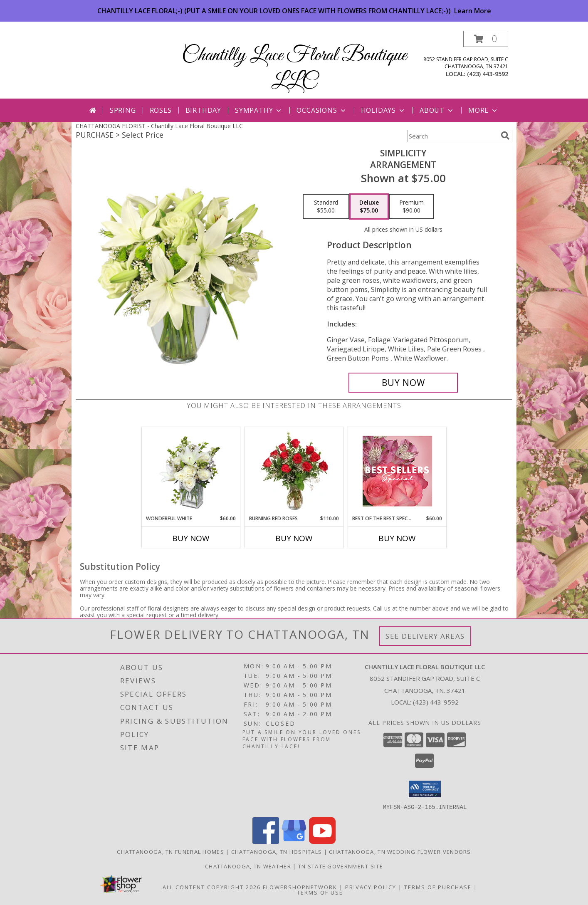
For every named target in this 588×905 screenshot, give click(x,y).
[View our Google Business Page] (294, 841)
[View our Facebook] (266, 841)
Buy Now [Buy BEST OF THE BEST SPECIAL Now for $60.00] (397, 538)
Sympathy (259, 110)
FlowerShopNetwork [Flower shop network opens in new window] (300, 887)
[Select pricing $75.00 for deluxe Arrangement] (369, 207)
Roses (161, 110)
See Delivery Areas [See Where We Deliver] (425, 636)
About (437, 110)
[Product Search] (452, 136)
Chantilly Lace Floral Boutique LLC (294, 69)
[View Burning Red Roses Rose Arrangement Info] (294, 471)
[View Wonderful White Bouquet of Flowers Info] (191, 471)
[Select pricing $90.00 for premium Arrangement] (411, 207)
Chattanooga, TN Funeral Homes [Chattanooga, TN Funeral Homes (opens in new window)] (170, 851)
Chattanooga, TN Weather (248, 866)
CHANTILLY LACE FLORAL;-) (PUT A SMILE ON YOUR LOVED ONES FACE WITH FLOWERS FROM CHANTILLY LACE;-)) (294, 11)
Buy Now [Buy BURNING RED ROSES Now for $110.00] (294, 538)
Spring (123, 110)
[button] (486, 39)
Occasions (322, 110)
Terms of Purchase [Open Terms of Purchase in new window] (438, 887)
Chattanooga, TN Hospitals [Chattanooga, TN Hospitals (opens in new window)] (277, 851)
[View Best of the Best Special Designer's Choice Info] (397, 471)
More (483, 110)
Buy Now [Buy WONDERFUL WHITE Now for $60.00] (191, 538)
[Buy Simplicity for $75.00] (403, 383)
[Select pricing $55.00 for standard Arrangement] (326, 207)
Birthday (203, 110)
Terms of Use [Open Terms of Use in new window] (320, 892)
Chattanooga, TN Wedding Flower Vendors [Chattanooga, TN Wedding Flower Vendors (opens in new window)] (400, 851)
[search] (505, 136)
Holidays (383, 110)
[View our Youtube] (322, 841)
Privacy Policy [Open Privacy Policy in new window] (371, 887)
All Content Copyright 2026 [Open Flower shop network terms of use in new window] (212, 887)
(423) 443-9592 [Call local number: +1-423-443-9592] (488, 74)
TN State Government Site (341, 866)
